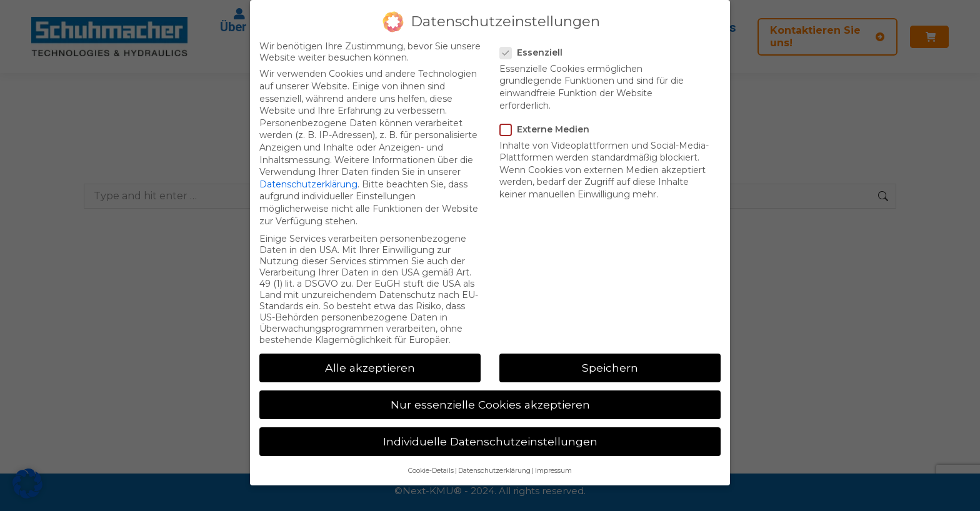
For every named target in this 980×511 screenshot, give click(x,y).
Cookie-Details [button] (431, 471)
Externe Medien (548, 129)
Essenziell (535, 52)
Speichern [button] (610, 368)
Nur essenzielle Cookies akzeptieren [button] (490, 404)
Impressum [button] (553, 471)
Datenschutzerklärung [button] (494, 471)
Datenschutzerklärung (308, 184)
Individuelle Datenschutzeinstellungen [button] (490, 441)
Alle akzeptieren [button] (370, 368)
